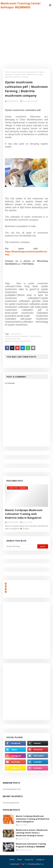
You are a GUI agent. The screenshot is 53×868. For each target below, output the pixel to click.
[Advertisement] (26, 38)
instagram (40, 859)
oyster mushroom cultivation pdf (24, 72)
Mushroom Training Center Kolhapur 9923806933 (21, 5)
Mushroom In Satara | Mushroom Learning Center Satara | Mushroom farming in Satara (32, 833)
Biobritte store (36, 336)
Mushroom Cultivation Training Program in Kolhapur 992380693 (31, 845)
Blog (42, 864)
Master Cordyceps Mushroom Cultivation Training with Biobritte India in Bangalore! (24, 514)
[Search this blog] (21, 546)
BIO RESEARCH (13, 101)
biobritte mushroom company (17, 336)
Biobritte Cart (16, 334)
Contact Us (29, 859)
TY (26, 864)
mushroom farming (13, 339)
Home (7, 72)
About (20, 859)
